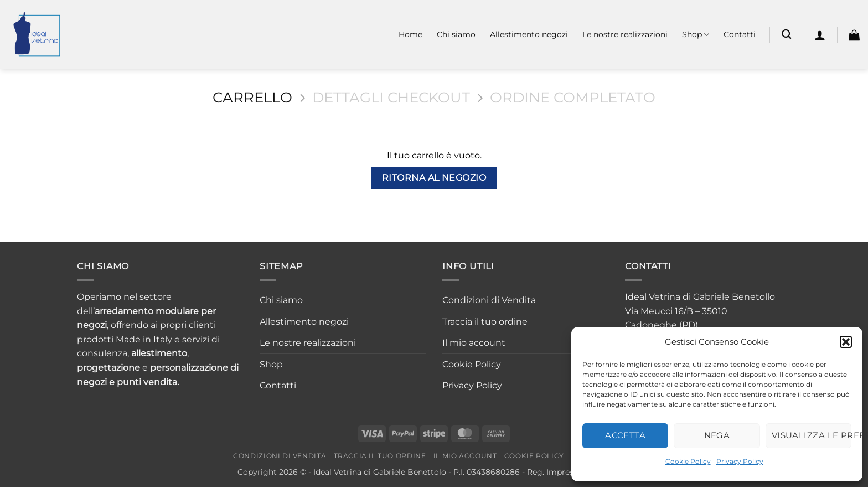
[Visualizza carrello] (854, 35)
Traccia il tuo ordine (485, 322)
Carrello (252, 98)
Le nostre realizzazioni (625, 34)
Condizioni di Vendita (489, 300)
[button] (846, 342)
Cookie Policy (688, 461)
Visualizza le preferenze (812, 435)
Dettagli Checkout (391, 98)
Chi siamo (456, 34)
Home (410, 34)
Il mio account (474, 343)
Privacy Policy (740, 461)
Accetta (625, 435)
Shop (696, 35)
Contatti (740, 34)
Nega (717, 435)
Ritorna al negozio (434, 178)
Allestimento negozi (529, 34)
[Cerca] (786, 35)
